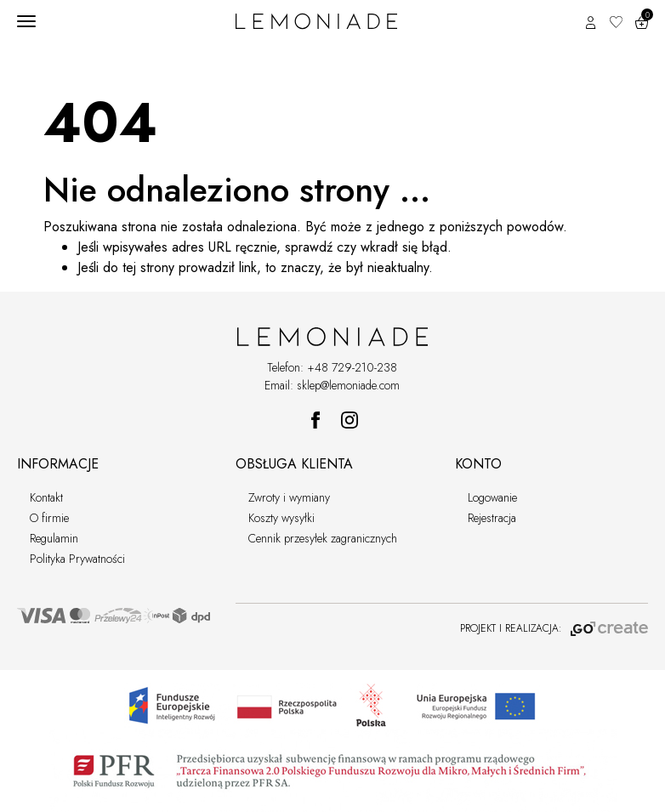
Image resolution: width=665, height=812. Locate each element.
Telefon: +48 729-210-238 (332, 367)
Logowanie (492, 497)
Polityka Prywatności (77, 559)
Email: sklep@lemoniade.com (332, 385)
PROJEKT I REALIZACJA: (554, 628)
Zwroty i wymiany (289, 497)
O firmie (49, 518)
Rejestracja (492, 518)
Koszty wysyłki (281, 518)
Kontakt (46, 497)
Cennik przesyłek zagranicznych (323, 538)
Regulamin (54, 538)
